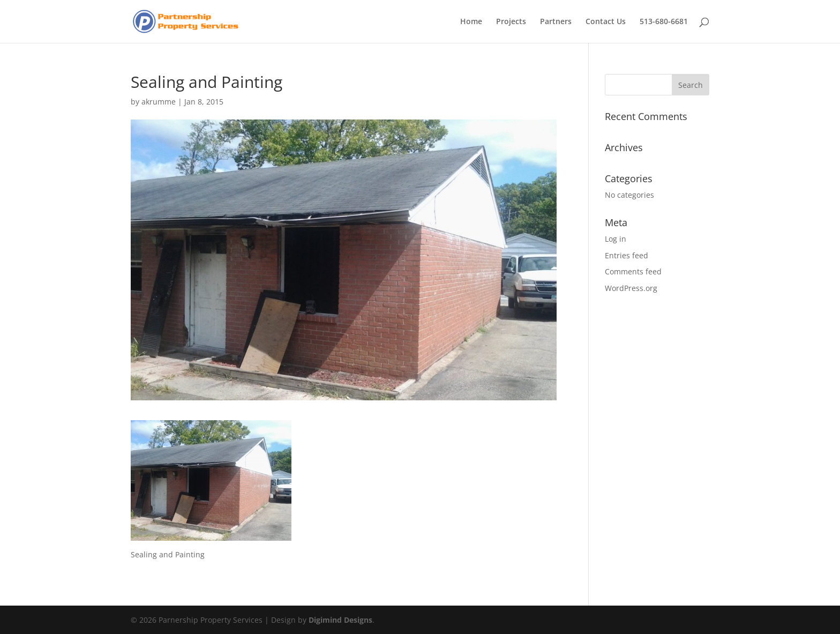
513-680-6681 (664, 22)
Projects (511, 22)
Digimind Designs (340, 620)
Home (471, 22)
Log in (616, 239)
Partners (556, 22)
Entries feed (627, 255)
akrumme (159, 102)
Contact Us (606, 22)
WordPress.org (631, 288)
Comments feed (633, 271)
